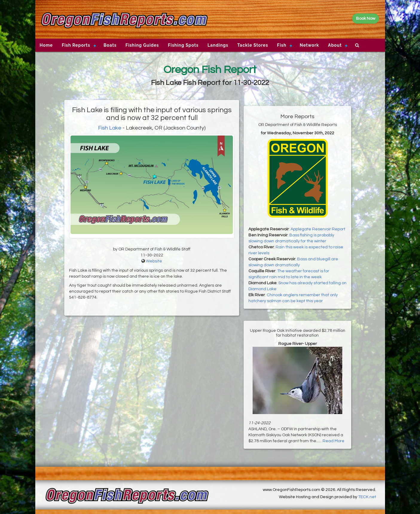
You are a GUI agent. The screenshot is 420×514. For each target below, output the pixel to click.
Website (154, 261)
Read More (333, 441)
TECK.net (367, 497)
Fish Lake (110, 128)
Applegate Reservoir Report (318, 229)
